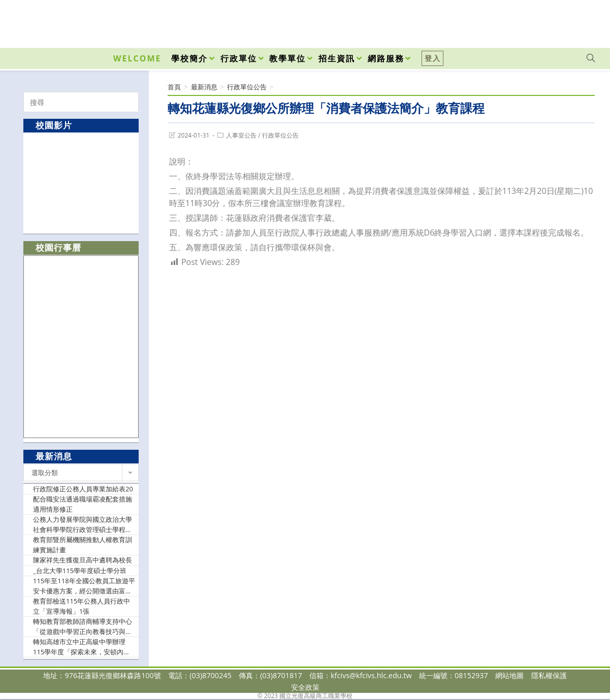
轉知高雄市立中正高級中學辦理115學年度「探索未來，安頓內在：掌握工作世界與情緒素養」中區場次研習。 (83, 647)
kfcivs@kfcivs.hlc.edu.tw (371, 675)
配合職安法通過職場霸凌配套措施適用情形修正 (83, 504)
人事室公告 (241, 135)
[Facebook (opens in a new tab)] (533, 21)
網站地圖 (509, 675)
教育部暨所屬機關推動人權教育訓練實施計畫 (83, 545)
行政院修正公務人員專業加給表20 (83, 489)
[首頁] (174, 87)
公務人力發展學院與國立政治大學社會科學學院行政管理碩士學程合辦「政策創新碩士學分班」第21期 (83, 525)
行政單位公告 (280, 135)
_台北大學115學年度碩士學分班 (80, 571)
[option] (81, 182)
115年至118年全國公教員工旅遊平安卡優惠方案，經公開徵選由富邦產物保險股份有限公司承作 (84, 586)
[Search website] (591, 58)
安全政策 (305, 687)
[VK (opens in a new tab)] (577, 21)
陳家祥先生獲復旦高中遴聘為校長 (83, 560)
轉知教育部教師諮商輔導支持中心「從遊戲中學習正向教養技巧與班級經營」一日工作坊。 (83, 627)
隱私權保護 (549, 675)
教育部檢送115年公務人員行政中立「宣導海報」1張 (82, 606)
